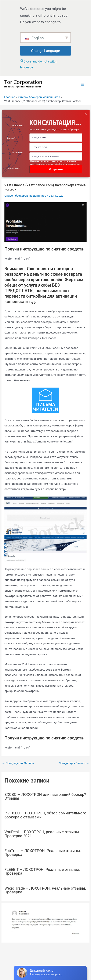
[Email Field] (56, 147)
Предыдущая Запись (18, 763)
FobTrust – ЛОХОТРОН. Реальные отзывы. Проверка (43, 853)
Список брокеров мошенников (25, 196)
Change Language (45, 51)
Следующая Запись (74, 763)
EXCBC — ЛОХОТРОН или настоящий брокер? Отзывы (45, 796)
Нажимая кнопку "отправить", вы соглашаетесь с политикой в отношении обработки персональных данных (55, 164)
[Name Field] (56, 137)
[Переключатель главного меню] (83, 84)
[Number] (56, 156)
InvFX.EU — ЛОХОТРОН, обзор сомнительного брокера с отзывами (45, 815)
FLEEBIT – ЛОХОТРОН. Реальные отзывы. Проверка (42, 871)
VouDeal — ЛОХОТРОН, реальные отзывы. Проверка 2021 (42, 834)
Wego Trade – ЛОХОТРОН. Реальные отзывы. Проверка (45, 890)
